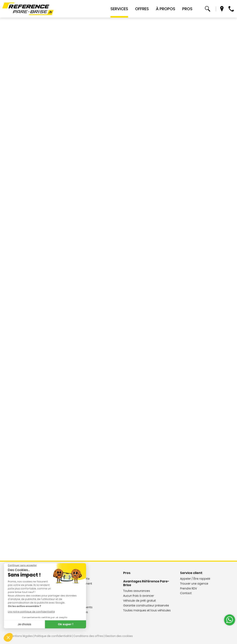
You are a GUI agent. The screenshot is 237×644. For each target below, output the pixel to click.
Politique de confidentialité (53, 636)
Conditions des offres (88, 636)
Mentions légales (21, 636)
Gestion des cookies (119, 636)
